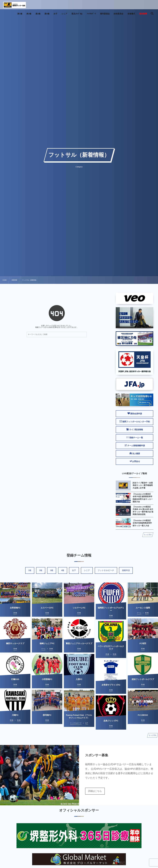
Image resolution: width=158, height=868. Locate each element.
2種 (41, 570)
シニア (87, 570)
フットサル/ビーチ (106, 570)
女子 (74, 570)
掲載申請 (126, 570)
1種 (30, 570)
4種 (63, 570)
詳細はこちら (95, 791)
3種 (52, 570)
